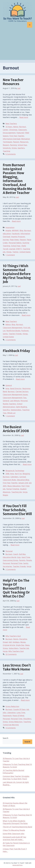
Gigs (19, 557)
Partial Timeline (13, 489)
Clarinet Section (22, 391)
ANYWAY (15, 230)
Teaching (6, 151)
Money (23, 642)
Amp (7, 388)
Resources (24, 142)
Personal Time (17, 563)
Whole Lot (11, 413)
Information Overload (12, 139)
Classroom (22, 130)
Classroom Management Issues (15, 394)
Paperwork (7, 716)
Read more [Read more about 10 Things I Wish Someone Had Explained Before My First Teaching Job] (26, 315)
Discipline (23, 639)
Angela (8, 230)
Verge (25, 492)
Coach (16, 554)
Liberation (11, 713)
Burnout (23, 127)
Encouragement (9, 133)
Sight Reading (21, 407)
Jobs (5, 713)
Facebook (16, 234)
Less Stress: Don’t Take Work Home (17, 667)
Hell (10, 642)
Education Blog (23, 480)
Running (13, 145)
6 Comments (11, 154)
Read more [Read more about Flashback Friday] (20, 379)
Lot (4, 331)
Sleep (27, 645)
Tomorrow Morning (11, 725)
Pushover (25, 331)
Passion (16, 142)
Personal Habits (15, 243)
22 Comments (11, 654)
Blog (21, 230)
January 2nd (23, 483)
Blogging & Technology (15, 471)
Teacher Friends (15, 334)
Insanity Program (18, 237)
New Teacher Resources (13, 82)
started (12, 249)
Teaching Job (17, 492)
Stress (14, 148)
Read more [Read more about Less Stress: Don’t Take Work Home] (25, 700)
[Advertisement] (17, 45)
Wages (5, 495)
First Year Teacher (17, 136)
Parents (22, 560)
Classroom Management (13, 328)
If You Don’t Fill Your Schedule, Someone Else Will (17, 510)
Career (5, 130)
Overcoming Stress (10, 560)
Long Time (21, 713)
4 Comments (11, 728)
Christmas (13, 130)
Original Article (9, 645)
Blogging (26, 474)
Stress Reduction (12, 706)
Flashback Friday (16, 351)
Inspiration (10, 227)
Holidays (16, 642)
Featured (20, 133)
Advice (16, 127)
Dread (5, 642)
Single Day (20, 645)
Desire (16, 639)
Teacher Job (24, 648)
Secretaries (7, 566)
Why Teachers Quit (13, 636)
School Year (22, 145)
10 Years (9, 127)
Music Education (14, 486)
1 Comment (10, 255)
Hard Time (26, 557)
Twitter (15, 252)
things (9, 252)
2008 (7, 474)
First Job (27, 328)
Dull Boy (22, 554)
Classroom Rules (9, 480)
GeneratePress (17, 865)
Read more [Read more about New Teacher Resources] (24, 117)
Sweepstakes (16, 410)
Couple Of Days (19, 709)
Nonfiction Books (13, 331)
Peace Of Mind (18, 716)
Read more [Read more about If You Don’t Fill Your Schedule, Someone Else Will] (15, 545)
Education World (9, 557)
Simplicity (7, 148)
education (7, 234)
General (9, 385)
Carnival (23, 477)
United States (25, 252)
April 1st (18, 474)
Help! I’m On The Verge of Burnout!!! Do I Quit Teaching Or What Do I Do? (16, 588)
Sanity (5, 334)
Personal (24, 401)
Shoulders (27, 719)
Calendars (14, 477)
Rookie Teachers (9, 404)
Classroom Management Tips (15, 398)
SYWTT (19, 249)
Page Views (14, 240)
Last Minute (15, 401)
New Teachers (11, 124)
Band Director (16, 388)
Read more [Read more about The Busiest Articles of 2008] (27, 464)
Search (6, 738)
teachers (21, 148)
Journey (6, 240)
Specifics (6, 410)
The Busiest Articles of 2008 (16, 429)
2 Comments (11, 340)
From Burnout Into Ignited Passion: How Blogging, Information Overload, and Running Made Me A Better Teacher (17, 179)
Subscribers (14, 648)
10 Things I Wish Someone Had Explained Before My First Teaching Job (17, 274)
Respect (6, 145)
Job (28, 709)
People (29, 560)
